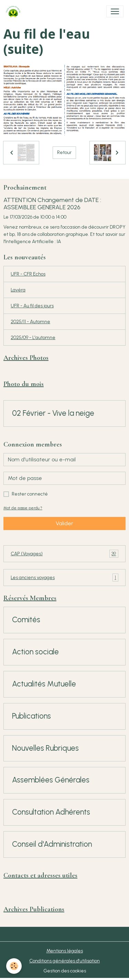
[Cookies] (14, 966)
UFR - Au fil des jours (32, 306)
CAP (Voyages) (64, 554)
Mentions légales (65, 951)
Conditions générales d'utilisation (64, 961)
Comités (26, 620)
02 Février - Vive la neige (53, 413)
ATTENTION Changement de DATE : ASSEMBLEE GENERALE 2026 (52, 203)
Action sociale (35, 652)
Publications (31, 716)
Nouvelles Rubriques (45, 748)
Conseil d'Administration (52, 844)
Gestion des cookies (65, 971)
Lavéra (18, 290)
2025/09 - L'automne (33, 338)
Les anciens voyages (64, 578)
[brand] (14, 11)
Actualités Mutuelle (44, 684)
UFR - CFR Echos (28, 274)
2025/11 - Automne (30, 322)
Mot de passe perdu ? (23, 508)
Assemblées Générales (51, 780)
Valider (64, 523)
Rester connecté (30, 494)
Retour (64, 152)
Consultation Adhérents (51, 812)
